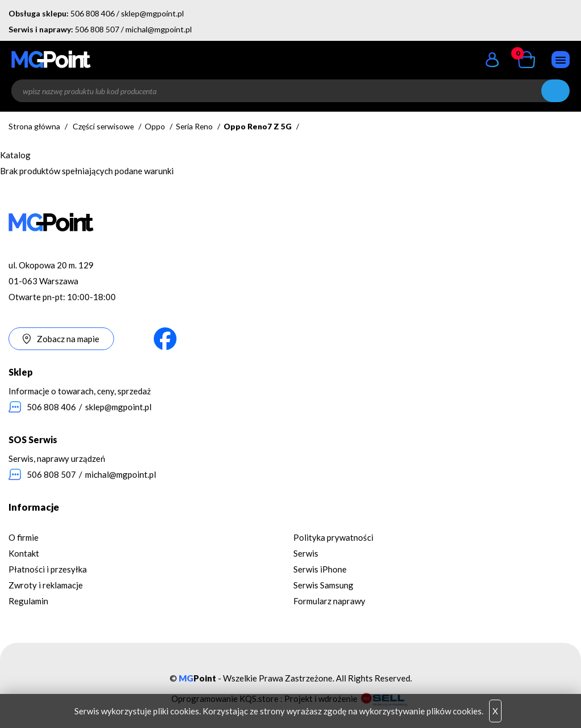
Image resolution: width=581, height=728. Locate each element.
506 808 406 (92, 13)
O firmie (24, 537)
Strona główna (34, 126)
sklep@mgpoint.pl (152, 13)
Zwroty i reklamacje (46, 585)
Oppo (155, 126)
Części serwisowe (103, 126)
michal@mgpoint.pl (159, 29)
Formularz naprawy (329, 601)
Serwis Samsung (323, 585)
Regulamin (28, 601)
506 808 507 (97, 29)
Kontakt (24, 553)
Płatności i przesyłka (48, 569)
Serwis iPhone (320, 569)
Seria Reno (194, 126)
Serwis (306, 553)
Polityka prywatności (333, 537)
